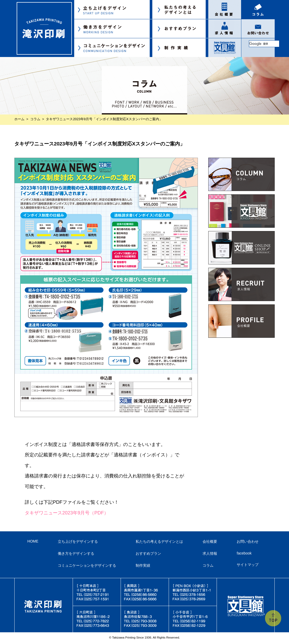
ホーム (19, 119)
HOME (33, 541)
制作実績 (143, 565)
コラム (35, 119)
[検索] (264, 44)
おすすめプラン (148, 553)
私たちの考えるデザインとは (159, 541)
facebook (244, 553)
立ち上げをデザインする (78, 541)
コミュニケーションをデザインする (87, 565)
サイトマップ (248, 565)
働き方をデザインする (76, 553)
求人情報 (210, 553)
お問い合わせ (248, 541)
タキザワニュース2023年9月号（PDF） (67, 513)
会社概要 (210, 541)
